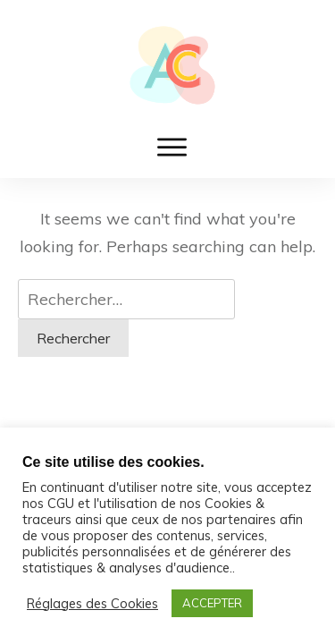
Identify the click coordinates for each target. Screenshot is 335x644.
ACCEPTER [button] (212, 603)
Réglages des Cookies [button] (92, 604)
